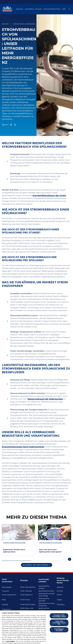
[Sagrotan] (60, 587)
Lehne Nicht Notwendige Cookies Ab (59, 623)
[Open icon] (69, 9)
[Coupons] (5, 591)
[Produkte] (20, 9)
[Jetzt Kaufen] (7, 587)
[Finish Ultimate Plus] (28, 587)
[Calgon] (59, 600)
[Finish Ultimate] (26, 591)
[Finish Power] (25, 600)
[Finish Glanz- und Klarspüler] (29, 609)
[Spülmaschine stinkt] (46, 591)
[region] (36, 627)
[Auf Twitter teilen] (15, 125)
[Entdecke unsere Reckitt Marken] (64, 580)
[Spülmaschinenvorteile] (52, 9)
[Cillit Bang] (61, 605)
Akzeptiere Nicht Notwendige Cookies (59, 616)
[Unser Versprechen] (9, 595)
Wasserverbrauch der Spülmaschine (45, 399)
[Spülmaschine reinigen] (47, 587)
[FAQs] (4, 600)
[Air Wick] (60, 591)
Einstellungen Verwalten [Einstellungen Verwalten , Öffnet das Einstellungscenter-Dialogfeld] (59, 630)
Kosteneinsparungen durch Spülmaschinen (23, 447)
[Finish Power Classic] (28, 605)
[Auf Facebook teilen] (11, 125)
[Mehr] (64, 9)
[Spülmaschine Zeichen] (47, 609)
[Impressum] (6, 609)
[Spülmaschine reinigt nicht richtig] (47, 595)
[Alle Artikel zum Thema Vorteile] (37, 565)
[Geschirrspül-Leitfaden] (33, 9)
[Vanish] (59, 595)
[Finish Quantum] (26, 595)
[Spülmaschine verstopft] (47, 600)
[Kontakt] (5, 605)
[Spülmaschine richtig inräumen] (47, 605)
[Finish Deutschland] (11, 580)
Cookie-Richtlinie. (10, 641)
